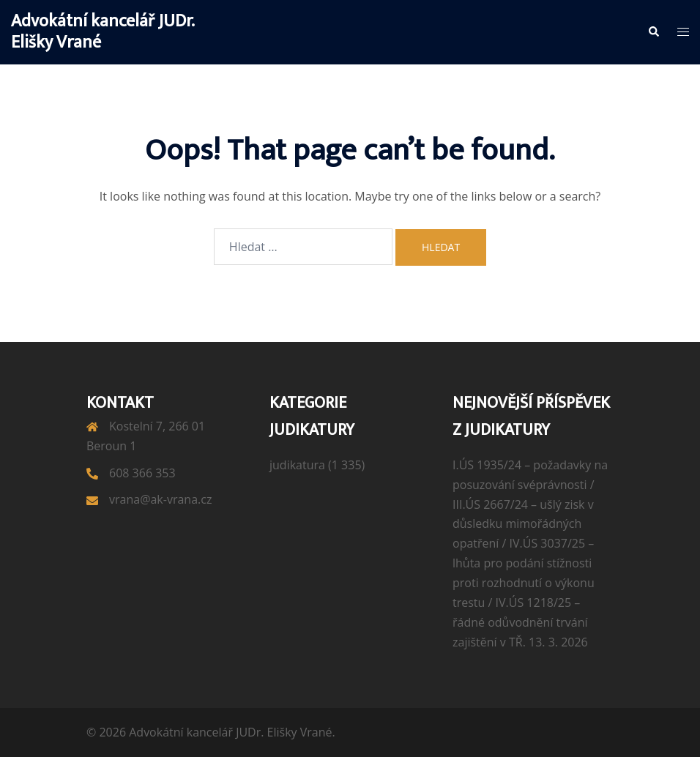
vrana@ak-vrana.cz (160, 499)
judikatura (297, 465)
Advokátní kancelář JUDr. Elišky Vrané (103, 32)
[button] (653, 32)
